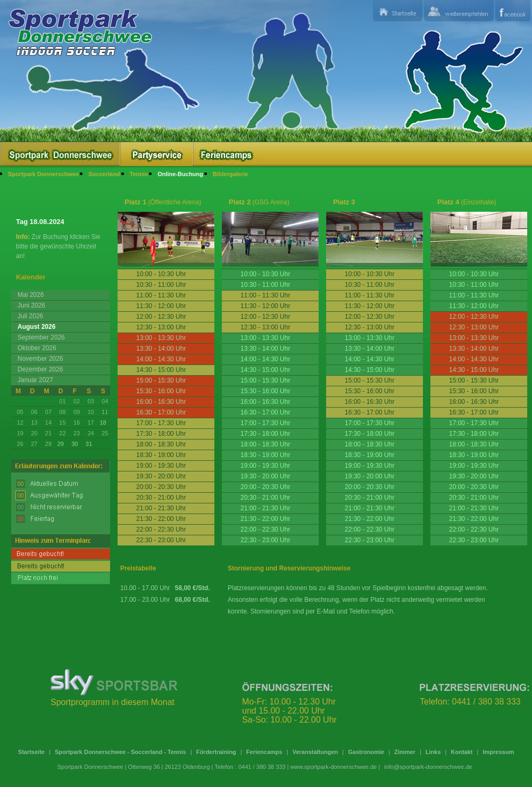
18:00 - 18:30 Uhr (265, 444)
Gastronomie (366, 752)
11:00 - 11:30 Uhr (474, 295)
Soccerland (104, 174)
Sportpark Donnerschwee (43, 174)
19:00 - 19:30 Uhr (265, 466)
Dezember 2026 (40, 369)
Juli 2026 (30, 316)
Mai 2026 (31, 295)
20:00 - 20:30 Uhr (265, 487)
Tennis (139, 174)
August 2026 (36, 327)
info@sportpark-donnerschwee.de (428, 767)
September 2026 (41, 337)
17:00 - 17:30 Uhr (265, 423)
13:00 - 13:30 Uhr (265, 338)
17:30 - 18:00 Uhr (265, 434)
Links (433, 752)
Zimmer (405, 752)
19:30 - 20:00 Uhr (265, 476)
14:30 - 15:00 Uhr (265, 370)
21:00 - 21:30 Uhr (265, 508)
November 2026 (40, 359)
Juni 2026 (31, 305)
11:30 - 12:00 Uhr (474, 306)
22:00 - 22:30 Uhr (265, 529)
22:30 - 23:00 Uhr (265, 540)
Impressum (498, 752)
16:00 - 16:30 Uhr (265, 402)
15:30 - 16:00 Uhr (265, 391)
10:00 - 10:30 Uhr (265, 274)
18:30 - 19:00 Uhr (265, 455)
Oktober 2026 (37, 348)
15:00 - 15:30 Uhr (265, 380)
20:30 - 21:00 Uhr (265, 498)
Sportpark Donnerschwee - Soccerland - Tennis (120, 752)
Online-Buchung (180, 174)
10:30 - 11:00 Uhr (265, 285)
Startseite (31, 752)
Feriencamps (264, 752)
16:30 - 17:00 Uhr (265, 412)
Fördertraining (216, 752)
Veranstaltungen (315, 752)
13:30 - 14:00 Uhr (265, 349)
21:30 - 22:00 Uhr (265, 519)
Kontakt (462, 752)
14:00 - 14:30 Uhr (265, 359)
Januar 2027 (35, 380)
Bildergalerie (231, 174)
